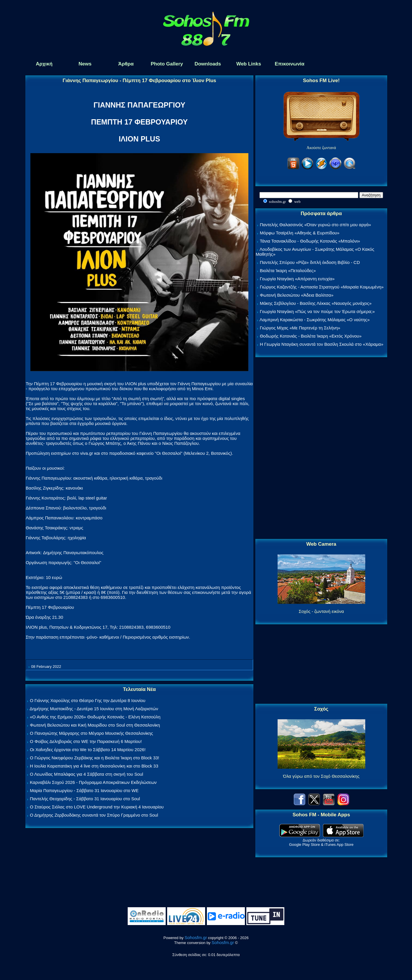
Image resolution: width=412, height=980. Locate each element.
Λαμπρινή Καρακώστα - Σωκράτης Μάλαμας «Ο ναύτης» (315, 320)
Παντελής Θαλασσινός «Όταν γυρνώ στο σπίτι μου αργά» (315, 225)
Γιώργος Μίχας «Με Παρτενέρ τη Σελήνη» (300, 328)
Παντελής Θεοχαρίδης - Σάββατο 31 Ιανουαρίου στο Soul (85, 799)
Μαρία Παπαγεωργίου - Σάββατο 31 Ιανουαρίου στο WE (84, 790)
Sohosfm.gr (196, 937)
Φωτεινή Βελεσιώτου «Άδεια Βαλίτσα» (297, 295)
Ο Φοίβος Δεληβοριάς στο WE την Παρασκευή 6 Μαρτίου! (86, 741)
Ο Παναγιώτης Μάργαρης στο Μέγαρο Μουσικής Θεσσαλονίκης (91, 733)
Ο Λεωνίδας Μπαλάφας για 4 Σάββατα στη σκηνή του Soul (86, 774)
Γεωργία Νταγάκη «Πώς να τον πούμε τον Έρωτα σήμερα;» (317, 311)
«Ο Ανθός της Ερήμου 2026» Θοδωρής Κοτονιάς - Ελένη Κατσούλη (95, 717)
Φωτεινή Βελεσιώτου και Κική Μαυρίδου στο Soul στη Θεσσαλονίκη (95, 725)
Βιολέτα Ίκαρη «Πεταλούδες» (288, 271)
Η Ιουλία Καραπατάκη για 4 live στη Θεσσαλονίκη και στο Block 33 (94, 766)
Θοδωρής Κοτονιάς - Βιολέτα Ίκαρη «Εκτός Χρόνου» (311, 336)
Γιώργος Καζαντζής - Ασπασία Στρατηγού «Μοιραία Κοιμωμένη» (322, 287)
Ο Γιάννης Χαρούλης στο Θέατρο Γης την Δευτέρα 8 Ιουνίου (88, 700)
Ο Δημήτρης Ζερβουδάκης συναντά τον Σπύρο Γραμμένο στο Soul (94, 815)
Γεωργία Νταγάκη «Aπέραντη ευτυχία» (297, 279)
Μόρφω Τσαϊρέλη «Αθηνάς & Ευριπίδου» (300, 233)
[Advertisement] (321, 448)
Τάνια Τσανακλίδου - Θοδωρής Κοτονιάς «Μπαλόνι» (310, 241)
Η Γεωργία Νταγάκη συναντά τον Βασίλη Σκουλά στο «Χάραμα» (322, 344)
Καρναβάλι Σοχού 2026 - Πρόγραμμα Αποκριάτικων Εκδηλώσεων (93, 782)
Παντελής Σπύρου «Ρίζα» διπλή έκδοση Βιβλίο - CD (310, 262)
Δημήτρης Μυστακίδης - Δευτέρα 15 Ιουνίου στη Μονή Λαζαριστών (94, 709)
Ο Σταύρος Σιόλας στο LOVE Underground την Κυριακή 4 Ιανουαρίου (97, 807)
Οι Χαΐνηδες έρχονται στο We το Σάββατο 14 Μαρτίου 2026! (88, 750)
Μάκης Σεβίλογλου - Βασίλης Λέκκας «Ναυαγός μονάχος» (316, 303)
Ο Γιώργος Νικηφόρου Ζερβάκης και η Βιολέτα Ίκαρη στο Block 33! (95, 758)
